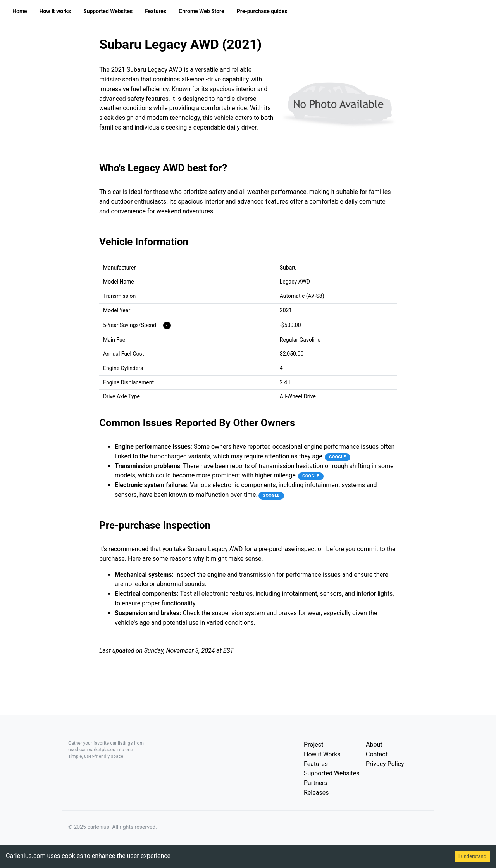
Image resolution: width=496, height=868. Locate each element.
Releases (316, 793)
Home (20, 11)
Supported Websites (332, 773)
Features (316, 764)
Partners (316, 783)
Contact (377, 754)
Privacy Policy (385, 764)
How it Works (322, 754)
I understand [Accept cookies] (472, 856)
